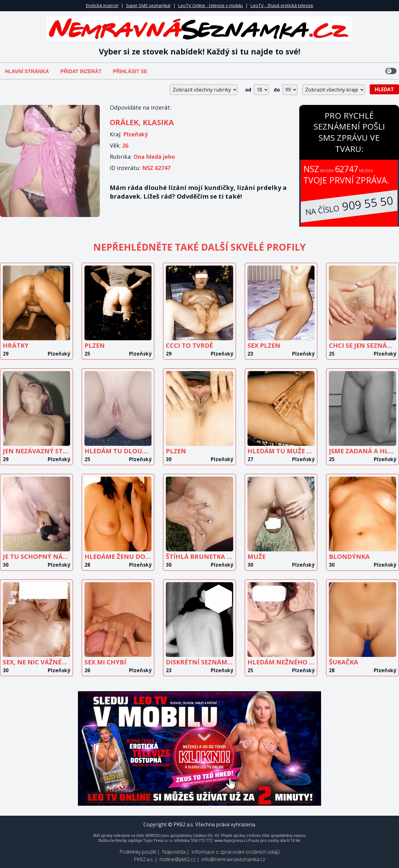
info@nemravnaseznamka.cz (233, 859)
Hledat (384, 89)
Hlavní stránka (27, 71)
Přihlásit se (130, 71)
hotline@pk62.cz (178, 859)
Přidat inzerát (81, 71)
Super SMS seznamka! (148, 5)
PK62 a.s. (144, 859)
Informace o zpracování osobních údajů (236, 852)
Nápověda (174, 852)
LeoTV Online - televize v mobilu (210, 5)
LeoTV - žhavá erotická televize (282, 5)
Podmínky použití (138, 852)
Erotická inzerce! (102, 5)
